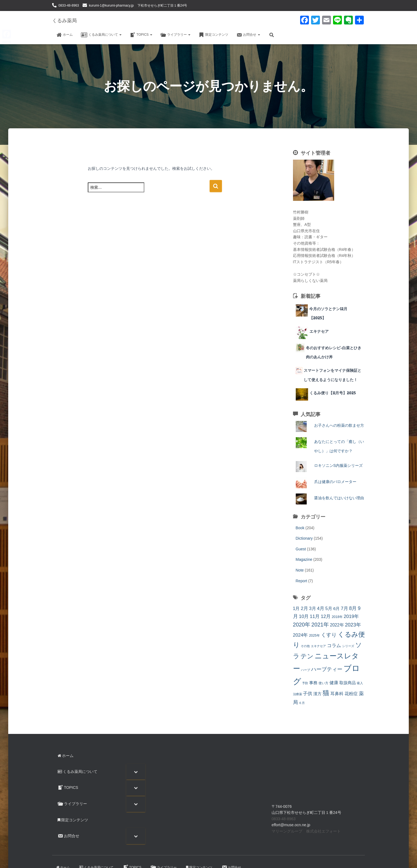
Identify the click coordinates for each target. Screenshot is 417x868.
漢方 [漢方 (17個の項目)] (317, 694)
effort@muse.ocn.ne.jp (291, 825)
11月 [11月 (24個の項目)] (315, 616)
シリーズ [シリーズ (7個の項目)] (348, 646)
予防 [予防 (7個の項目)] (305, 683)
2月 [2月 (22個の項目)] (304, 608)
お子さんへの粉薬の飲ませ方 (339, 425)
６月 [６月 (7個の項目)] (302, 703)
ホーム (64, 35)
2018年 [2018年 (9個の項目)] (337, 617)
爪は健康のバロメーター (337, 482)
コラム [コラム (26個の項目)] (334, 645)
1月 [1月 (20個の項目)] (296, 608)
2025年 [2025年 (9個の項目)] (314, 636)
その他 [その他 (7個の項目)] (305, 646)
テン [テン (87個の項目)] (307, 656)
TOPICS (141, 35)
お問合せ (248, 35)
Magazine (304, 559)
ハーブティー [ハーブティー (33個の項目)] (327, 669)
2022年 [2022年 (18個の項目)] (337, 625)
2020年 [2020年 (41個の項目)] (302, 625)
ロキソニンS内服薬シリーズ (338, 465)
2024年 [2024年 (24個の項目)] (301, 635)
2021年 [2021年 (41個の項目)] (320, 625)
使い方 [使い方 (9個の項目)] (323, 683)
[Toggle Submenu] (136, 772)
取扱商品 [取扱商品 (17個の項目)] (348, 683)
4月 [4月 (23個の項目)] (321, 608)
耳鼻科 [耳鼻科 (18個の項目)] (337, 694)
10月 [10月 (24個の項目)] (304, 616)
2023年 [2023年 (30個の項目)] (353, 625)
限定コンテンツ (213, 35)
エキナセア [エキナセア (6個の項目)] (318, 646)
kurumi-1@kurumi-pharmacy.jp (111, 5)
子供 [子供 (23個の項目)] (308, 694)
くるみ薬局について (101, 35)
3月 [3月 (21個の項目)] (313, 608)
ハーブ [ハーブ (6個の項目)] (305, 670)
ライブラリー (175, 35)
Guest (301, 549)
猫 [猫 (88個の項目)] (326, 693)
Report (302, 581)
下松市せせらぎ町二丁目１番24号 (162, 5)
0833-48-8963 (69, 5)
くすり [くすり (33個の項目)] (329, 635)
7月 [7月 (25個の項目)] (344, 608)
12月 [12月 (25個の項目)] (326, 616)
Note (300, 570)
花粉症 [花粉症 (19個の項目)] (351, 694)
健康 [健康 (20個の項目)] (334, 683)
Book (300, 528)
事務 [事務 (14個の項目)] (313, 683)
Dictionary (304, 538)
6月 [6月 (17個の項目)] (337, 608)
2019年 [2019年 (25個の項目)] (351, 616)
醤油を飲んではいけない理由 (339, 498)
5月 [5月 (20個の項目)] (329, 608)
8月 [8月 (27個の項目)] (353, 608)
